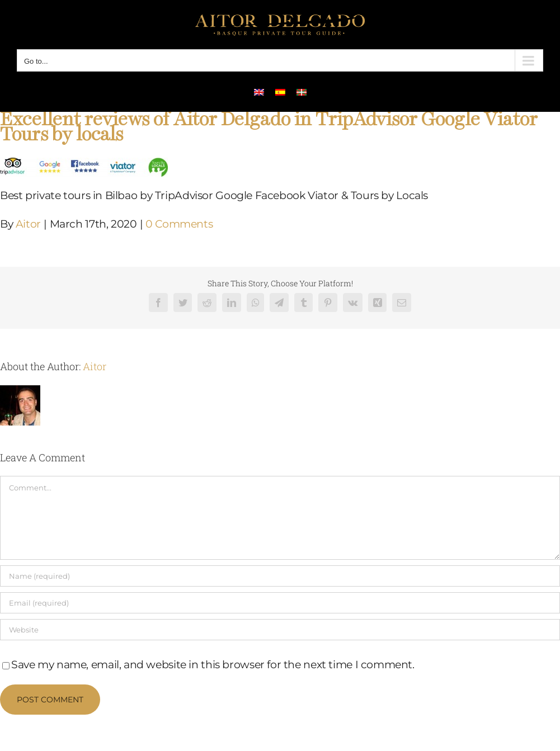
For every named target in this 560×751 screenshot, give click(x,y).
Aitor (28, 224)
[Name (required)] (280, 576)
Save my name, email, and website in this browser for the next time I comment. (213, 665)
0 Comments (179, 224)
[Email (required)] (280, 603)
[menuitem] (259, 92)
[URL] (280, 630)
